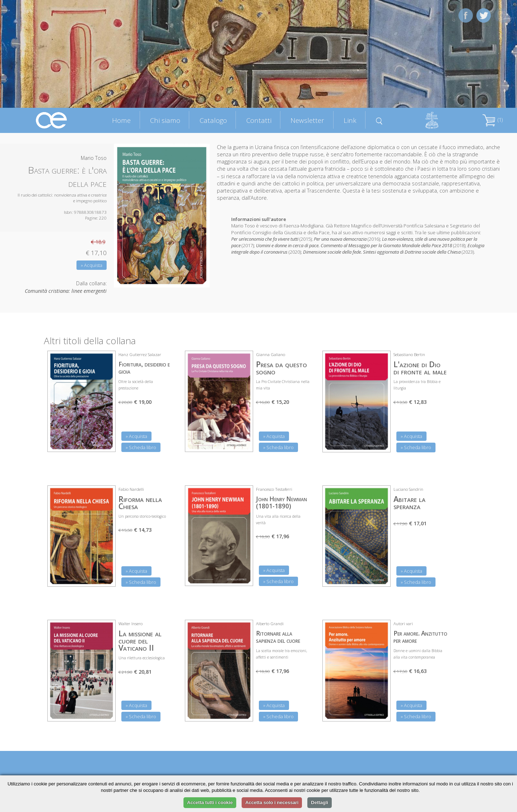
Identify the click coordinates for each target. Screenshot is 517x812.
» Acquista (92, 265)
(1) (493, 120)
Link (350, 120)
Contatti (259, 120)
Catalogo (213, 120)
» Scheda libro (141, 447)
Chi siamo (165, 120)
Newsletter (307, 120)
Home (121, 120)
